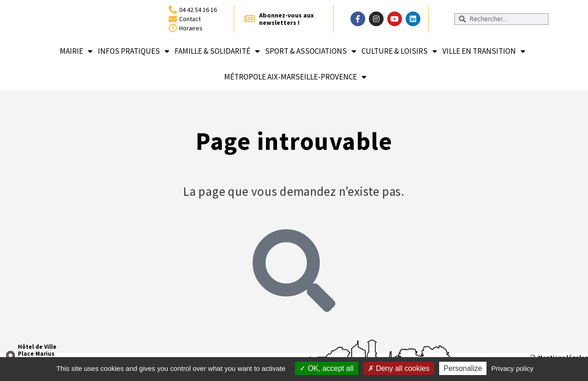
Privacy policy (513, 368)
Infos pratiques (134, 51)
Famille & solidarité (217, 51)
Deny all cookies (399, 368)
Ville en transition (484, 51)
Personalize (463, 368)
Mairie (76, 51)
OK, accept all (326, 368)
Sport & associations (311, 51)
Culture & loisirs (399, 51)
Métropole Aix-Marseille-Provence (295, 77)
